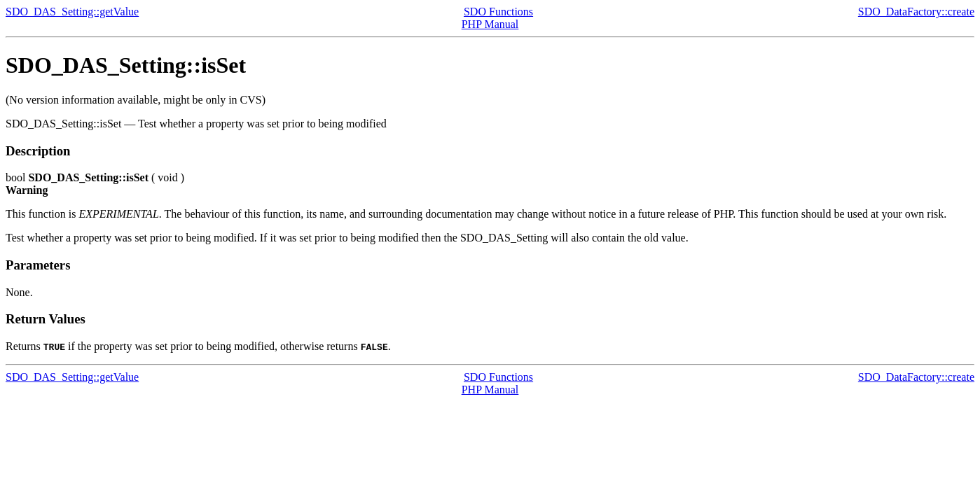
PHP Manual (490, 24)
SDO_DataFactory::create (916, 12)
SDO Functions (498, 12)
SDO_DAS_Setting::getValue (72, 12)
